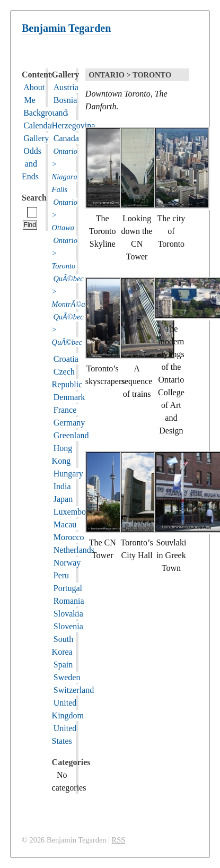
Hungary (68, 474)
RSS (119, 840)
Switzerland (74, 690)
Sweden (67, 677)
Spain (63, 665)
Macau (65, 524)
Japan (63, 499)
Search (34, 198)
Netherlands (74, 550)
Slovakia (68, 614)
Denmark (69, 397)
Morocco (69, 537)
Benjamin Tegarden (66, 28)
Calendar (39, 125)
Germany (69, 423)
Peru (61, 575)
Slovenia (68, 626)
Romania (69, 601)
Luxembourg (75, 512)
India (62, 486)
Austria (66, 87)
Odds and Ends (32, 164)
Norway (67, 563)
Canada (66, 138)
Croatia (66, 359)
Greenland (71, 435)
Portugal (68, 588)
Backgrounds (46, 113)
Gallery (36, 138)
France (65, 410)
